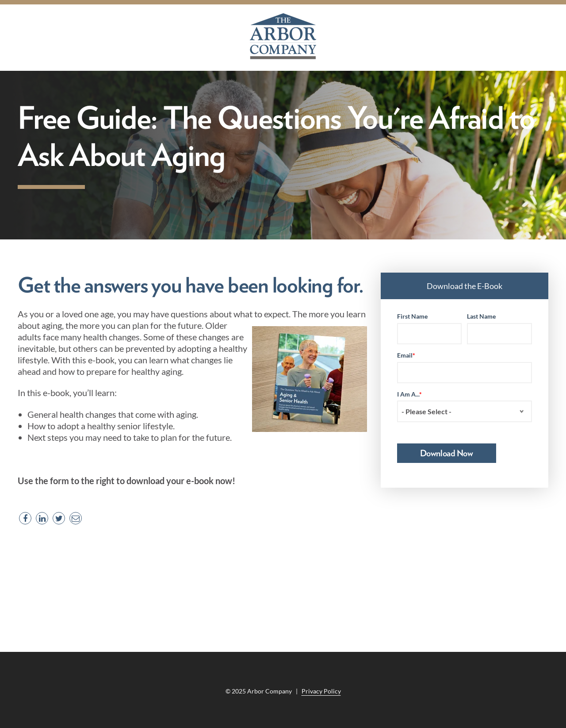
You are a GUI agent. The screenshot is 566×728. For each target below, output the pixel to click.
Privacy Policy (321, 691)
